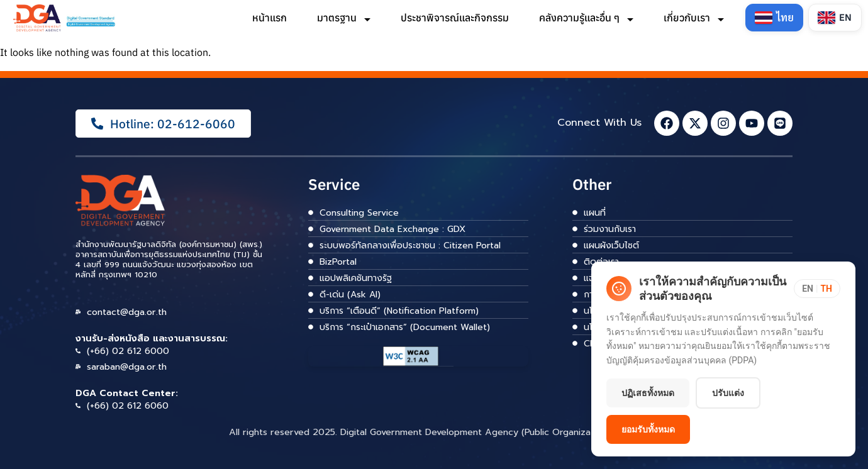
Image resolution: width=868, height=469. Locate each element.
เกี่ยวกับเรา (694, 18)
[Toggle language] (817, 289)
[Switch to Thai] (774, 18)
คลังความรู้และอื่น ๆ (586, 18)
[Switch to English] (835, 18)
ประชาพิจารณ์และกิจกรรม (455, 18)
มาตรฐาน (344, 18)
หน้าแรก (270, 18)
